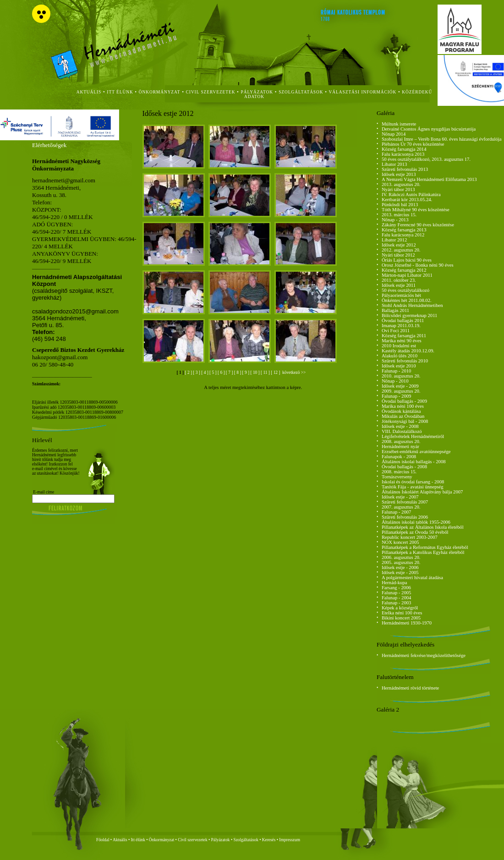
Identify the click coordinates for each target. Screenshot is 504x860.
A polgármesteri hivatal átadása (412, 578)
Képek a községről (400, 608)
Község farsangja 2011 (404, 336)
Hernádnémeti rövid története (410, 688)
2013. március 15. (399, 215)
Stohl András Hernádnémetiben (412, 305)
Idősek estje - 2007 (400, 497)
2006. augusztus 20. (401, 557)
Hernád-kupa (394, 583)
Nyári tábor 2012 (398, 255)
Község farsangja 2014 (404, 149)
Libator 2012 (394, 240)
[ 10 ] (255, 372)
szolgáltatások (301, 92)
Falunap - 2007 (397, 512)
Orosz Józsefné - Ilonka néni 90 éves (418, 265)
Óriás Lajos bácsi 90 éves (407, 260)
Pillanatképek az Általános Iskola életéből (423, 527)
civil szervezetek (211, 92)
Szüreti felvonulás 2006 (405, 517)
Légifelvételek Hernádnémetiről (413, 436)
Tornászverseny (397, 477)
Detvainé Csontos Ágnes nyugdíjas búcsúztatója (429, 129)
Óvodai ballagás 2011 (403, 320)
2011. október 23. (399, 280)
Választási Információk (363, 92)
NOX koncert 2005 (400, 542)
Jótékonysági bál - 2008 (405, 421)
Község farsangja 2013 (404, 230)
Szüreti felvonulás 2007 (405, 502)
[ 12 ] (276, 372)
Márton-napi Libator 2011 (407, 275)
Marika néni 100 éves (403, 406)
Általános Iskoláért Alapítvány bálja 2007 (422, 492)
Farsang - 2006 (396, 588)
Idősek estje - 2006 (400, 567)
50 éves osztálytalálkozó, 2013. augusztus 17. (426, 159)
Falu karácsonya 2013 (403, 154)
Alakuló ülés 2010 (400, 356)
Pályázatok (257, 92)
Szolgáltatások (246, 840)
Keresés (269, 840)
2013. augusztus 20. (401, 184)
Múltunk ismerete (399, 124)
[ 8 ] (238, 372)
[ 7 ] (230, 372)
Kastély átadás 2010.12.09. (408, 351)
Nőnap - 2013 (395, 220)
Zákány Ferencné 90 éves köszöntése (418, 225)
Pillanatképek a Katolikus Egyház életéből (423, 552)
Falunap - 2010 (397, 371)
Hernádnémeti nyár (400, 446)
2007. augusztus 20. (401, 507)
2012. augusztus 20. (401, 250)
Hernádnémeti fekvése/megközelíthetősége (424, 655)
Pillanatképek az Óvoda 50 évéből (415, 532)
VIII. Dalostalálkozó (402, 431)
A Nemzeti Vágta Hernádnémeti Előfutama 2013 (429, 179)
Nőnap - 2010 (395, 381)
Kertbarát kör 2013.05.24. (407, 200)
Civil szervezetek (193, 840)
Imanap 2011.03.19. (401, 326)
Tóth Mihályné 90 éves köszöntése (416, 210)
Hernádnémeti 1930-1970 (407, 623)
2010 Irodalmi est (399, 346)
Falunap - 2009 (397, 396)
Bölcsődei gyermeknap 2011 (410, 315)
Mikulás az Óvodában (403, 416)
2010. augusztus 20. (401, 376)
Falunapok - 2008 (399, 457)
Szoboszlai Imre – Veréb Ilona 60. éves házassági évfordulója (442, 139)
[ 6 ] (222, 372)
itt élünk (120, 92)
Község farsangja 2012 (404, 270)
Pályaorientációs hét (401, 295)
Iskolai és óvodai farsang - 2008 (413, 482)
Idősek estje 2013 (399, 174)
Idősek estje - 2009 (400, 386)
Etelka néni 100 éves (402, 613)
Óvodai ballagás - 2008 (404, 467)
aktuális (89, 92)
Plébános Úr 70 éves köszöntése (413, 144)
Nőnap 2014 (394, 134)
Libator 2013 (394, 164)
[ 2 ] (189, 372)
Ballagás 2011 (395, 310)
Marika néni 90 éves (402, 341)
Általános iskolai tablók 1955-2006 (416, 522)
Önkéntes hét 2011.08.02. (407, 300)
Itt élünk (138, 840)
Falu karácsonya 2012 (403, 235)
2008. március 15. (399, 472)
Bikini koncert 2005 (401, 618)
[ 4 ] (205, 372)
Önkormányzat (162, 840)
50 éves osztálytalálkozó (405, 290)
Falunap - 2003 (397, 603)
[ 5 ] (214, 372)
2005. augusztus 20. (401, 562)
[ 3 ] (197, 372)
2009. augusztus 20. (401, 391)
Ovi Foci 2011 (396, 331)
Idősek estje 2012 (399, 245)
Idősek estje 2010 (399, 366)
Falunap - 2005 (397, 593)
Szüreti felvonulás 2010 (405, 361)
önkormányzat (160, 92)
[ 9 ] (247, 372)
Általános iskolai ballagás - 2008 (414, 462)
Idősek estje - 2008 (400, 426)
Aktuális (120, 840)
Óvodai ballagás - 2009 (404, 401)
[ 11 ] (266, 372)
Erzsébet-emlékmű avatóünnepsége (416, 452)
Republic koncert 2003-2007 (410, 537)
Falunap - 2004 (397, 598)
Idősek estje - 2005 (400, 572)
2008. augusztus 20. (401, 441)
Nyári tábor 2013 (398, 189)
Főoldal (103, 840)
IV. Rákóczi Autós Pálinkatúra (411, 194)
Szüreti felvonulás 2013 (405, 169)
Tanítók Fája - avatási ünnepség (413, 487)
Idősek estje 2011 (399, 285)
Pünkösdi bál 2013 (400, 205)
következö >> (294, 372)
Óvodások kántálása (401, 411)
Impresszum (290, 840)
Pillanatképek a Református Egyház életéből (425, 547)
